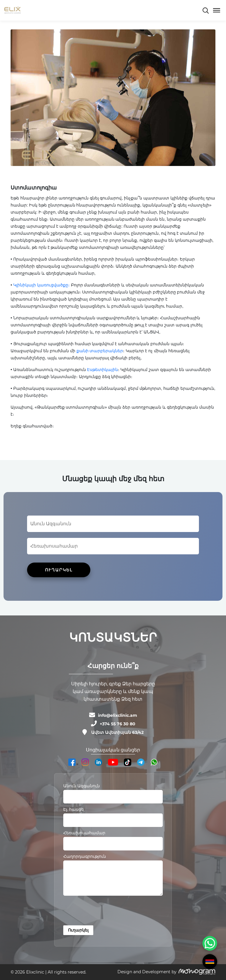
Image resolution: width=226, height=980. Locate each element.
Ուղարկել (78, 930)
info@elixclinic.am (118, 715)
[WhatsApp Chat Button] (210, 943)
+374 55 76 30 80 (118, 724)
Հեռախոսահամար (84, 833)
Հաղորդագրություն (85, 856)
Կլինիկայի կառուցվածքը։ (41, 285)
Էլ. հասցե (74, 809)
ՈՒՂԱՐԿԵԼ (59, 570)
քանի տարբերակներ (100, 351)
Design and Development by (147, 972)
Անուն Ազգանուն (82, 786)
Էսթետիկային (103, 370)
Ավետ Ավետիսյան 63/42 (117, 732)
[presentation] (108, 912)
